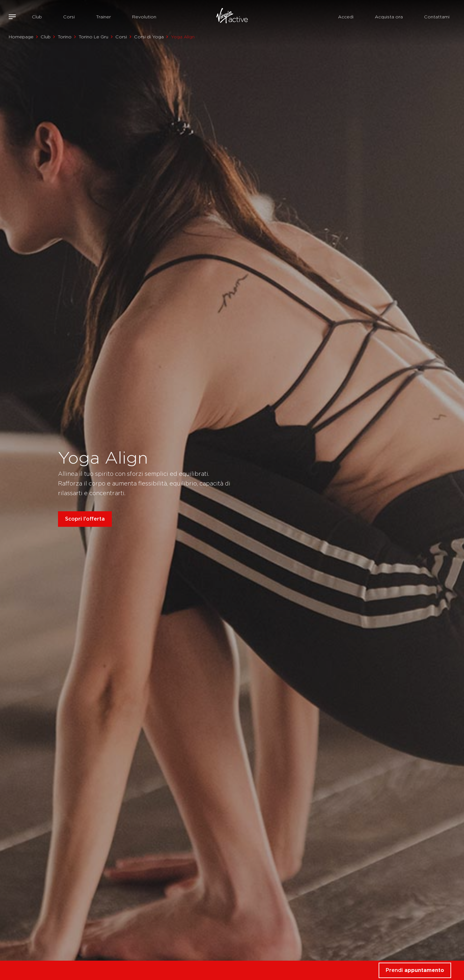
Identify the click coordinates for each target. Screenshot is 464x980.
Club (37, 17)
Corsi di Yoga (149, 37)
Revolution (144, 17)
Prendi (415, 970)
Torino (65, 37)
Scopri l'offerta (85, 519)
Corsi (69, 17)
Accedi (346, 17)
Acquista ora (389, 17)
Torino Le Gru (93, 37)
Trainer (103, 17)
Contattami (437, 17)
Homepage (21, 37)
